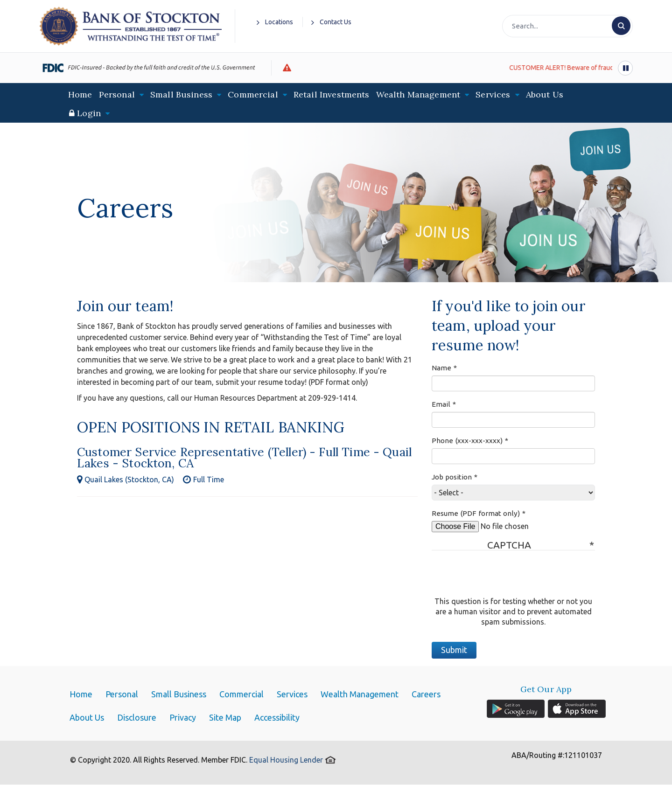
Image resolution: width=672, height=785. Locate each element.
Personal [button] (121, 94)
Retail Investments (332, 94)
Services (292, 694)
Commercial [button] (257, 94)
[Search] (567, 26)
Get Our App (546, 689)
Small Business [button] (186, 94)
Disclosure (137, 717)
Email (441, 404)
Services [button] (497, 94)
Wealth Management (360, 694)
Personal (122, 694)
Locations (275, 22)
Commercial (241, 694)
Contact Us (331, 22)
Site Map (225, 717)
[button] (89, 113)
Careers (426, 694)
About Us (545, 94)
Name (441, 368)
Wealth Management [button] (423, 94)
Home (80, 94)
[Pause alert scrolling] (625, 68)
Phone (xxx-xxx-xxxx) (467, 441)
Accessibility (277, 717)
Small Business (179, 694)
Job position (452, 477)
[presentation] (503, 578)
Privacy (183, 717)
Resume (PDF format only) (476, 513)
